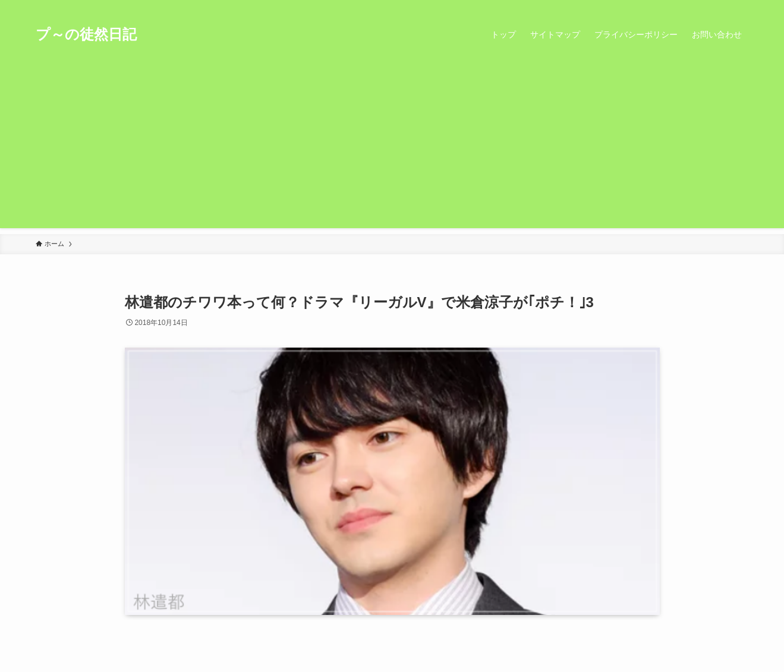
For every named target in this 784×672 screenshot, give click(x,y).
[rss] (726, 7)
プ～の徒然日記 (86, 34)
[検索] (741, 7)
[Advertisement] (392, 145)
